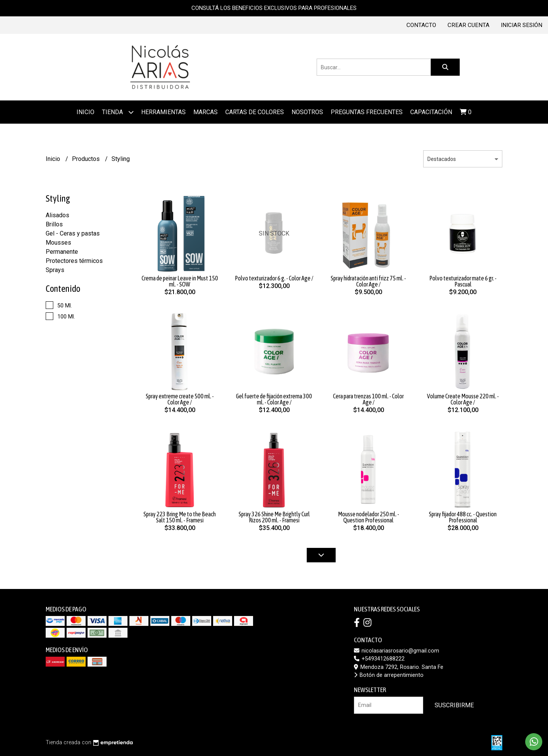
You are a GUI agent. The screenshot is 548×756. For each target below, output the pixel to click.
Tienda (118, 112)
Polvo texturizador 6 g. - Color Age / (274, 278)
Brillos (54, 224)
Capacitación (431, 112)
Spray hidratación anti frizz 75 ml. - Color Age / (368, 281)
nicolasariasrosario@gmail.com (397, 651)
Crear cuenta (468, 25)
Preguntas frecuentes (367, 112)
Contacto (421, 25)
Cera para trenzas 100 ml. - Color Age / (368, 399)
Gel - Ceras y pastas (73, 233)
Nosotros (307, 112)
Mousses (58, 243)
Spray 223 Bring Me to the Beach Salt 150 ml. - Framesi (180, 517)
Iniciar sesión (522, 25)
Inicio (85, 112)
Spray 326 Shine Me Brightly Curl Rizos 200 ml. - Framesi (274, 517)
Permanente (62, 252)
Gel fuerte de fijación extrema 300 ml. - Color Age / (274, 399)
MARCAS (205, 112)
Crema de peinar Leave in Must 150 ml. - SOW (180, 281)
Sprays (55, 270)
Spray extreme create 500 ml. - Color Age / (180, 399)
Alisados (57, 215)
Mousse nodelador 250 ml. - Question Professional (369, 517)
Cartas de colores (255, 112)
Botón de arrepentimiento (389, 675)
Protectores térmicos (74, 261)
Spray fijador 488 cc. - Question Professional (463, 517)
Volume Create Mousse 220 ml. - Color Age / (463, 399)
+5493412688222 (379, 659)
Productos (87, 159)
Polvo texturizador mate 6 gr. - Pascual (463, 281)
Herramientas (163, 112)
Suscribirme (454, 705)
